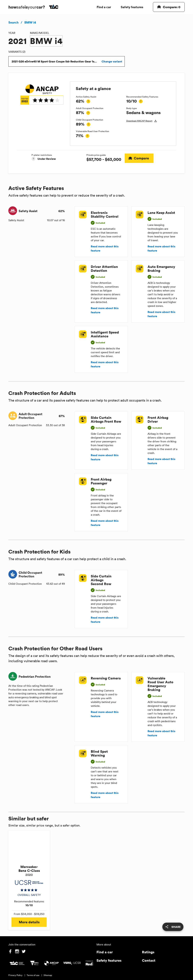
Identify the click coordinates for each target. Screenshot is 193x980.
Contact (149, 960)
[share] (173, 927)
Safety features (132, 7)
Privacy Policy (15, 975)
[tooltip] (88, 101)
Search (13, 22)
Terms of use (33, 975)
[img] (42, 95)
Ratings (148, 952)
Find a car (104, 7)
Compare (139, 158)
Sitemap (48, 975)
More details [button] (29, 922)
